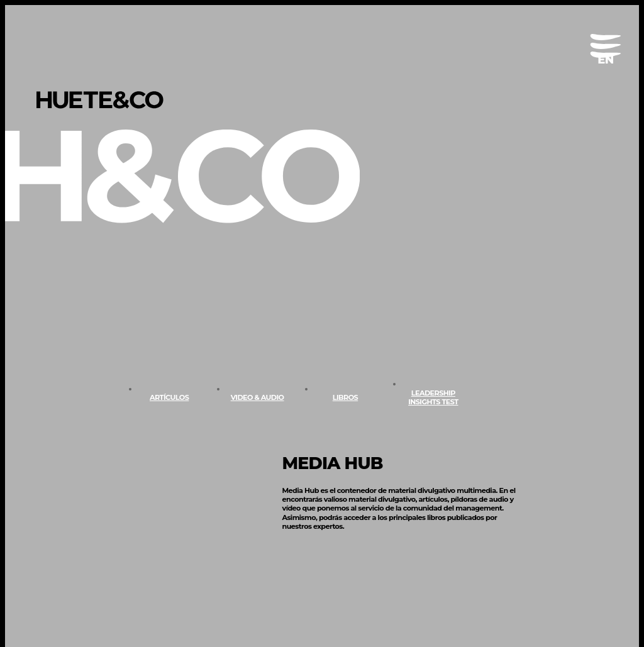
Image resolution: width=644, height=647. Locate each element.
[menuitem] (605, 60)
